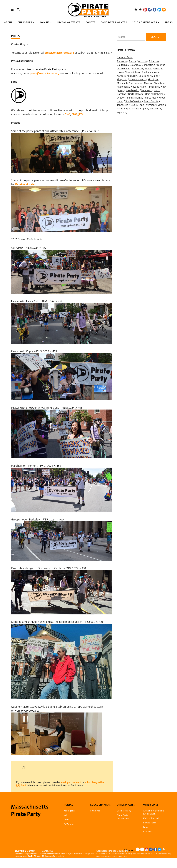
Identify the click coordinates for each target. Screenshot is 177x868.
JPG (80, 114)
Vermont (151, 105)
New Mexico (133, 90)
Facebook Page (150, 10)
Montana (160, 83)
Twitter (159, 10)
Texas (133, 105)
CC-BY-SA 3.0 (34, 856)
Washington (125, 109)
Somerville (95, 811)
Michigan (153, 79)
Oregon (121, 98)
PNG (74, 114)
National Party (125, 57)
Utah (141, 105)
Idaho (129, 72)
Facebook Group (154, 10)
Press (169, 22)
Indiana (148, 72)
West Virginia (141, 109)
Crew (66, 820)
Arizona (142, 61)
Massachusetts (138, 79)
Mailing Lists (70, 811)
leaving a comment (71, 782)
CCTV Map (69, 824)
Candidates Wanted (114, 22)
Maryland (122, 79)
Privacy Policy (150, 823)
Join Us (45, 22)
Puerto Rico (150, 98)
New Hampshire (150, 87)
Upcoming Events (69, 22)
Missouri (149, 83)
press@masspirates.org (59, 53)
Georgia (159, 69)
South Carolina (133, 101)
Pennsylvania (134, 98)
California (122, 65)
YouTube (145, 10)
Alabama (122, 61)
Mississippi (136, 83)
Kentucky (132, 76)
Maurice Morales (25, 184)
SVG (68, 114)
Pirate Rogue (20, 854)
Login (146, 827)
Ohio (148, 94)
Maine (155, 76)
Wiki (66, 815)
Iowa (156, 72)
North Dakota (136, 94)
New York (147, 90)
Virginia (162, 105)
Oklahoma (158, 94)
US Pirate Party (124, 811)
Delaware (138, 69)
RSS (164, 10)
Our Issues (25, 22)
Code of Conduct (151, 818)
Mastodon (140, 10)
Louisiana (144, 76)
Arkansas (154, 61)
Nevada (135, 87)
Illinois (138, 72)
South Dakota (151, 101)
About (8, 22)
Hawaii (121, 72)
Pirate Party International (123, 817)
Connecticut (149, 65)
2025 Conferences (145, 22)
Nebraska (124, 87)
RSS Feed (148, 832)
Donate (91, 22)
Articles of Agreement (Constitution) (154, 812)
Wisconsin (155, 109)
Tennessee (123, 105)
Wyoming (122, 112)
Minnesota (123, 83)
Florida (149, 69)
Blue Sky (136, 10)
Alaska (132, 61)
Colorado (135, 65)
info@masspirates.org (57, 861)
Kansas (121, 76)
